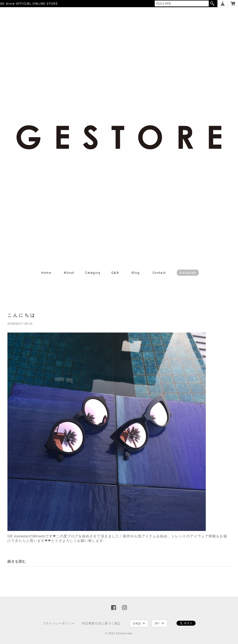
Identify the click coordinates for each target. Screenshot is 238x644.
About (69, 273)
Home (46, 273)
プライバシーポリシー (59, 623)
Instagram (188, 273)
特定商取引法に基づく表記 (101, 623)
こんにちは (22, 315)
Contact (159, 273)
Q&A (115, 273)
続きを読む (17, 561)
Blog (136, 273)
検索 (212, 3)
